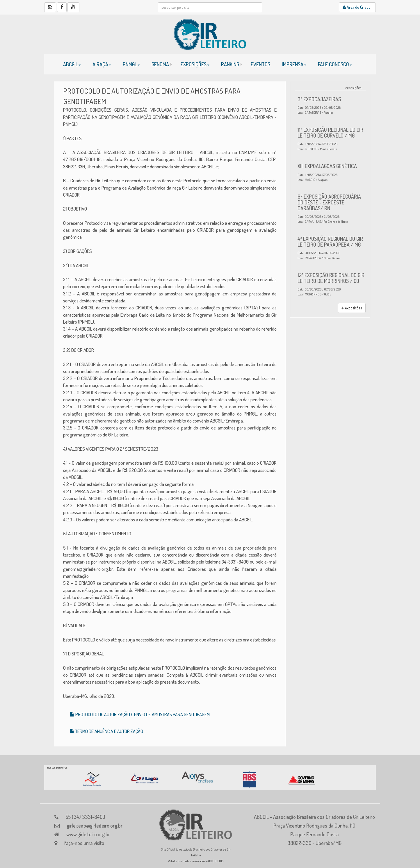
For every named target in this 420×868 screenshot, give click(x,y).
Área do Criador (357, 7)
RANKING (230, 64)
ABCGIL (72, 64)
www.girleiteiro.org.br (88, 834)
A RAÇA (102, 64)
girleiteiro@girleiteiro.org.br (95, 826)
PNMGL (131, 64)
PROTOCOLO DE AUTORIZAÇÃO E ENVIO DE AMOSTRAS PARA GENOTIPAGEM (140, 714)
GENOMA (160, 64)
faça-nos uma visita (84, 843)
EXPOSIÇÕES (195, 64)
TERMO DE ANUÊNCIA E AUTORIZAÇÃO (106, 731)
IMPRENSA (294, 64)
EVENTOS (260, 64)
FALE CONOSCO (335, 64)
